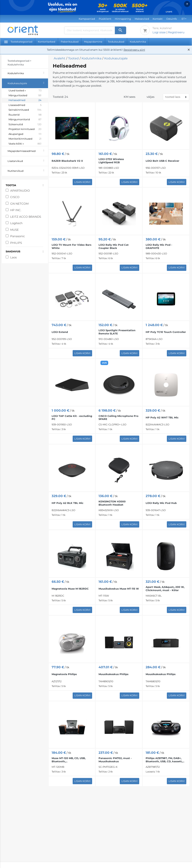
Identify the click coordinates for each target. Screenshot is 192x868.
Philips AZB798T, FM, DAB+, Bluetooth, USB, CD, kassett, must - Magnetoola (164, 760)
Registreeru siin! (134, 50)
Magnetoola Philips (64, 674)
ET (183, 19)
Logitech (16, 223)
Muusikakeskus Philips (113, 674)
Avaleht (59, 58)
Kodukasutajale (28, 83)
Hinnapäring (123, 19)
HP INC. (16, 210)
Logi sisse (159, 32)
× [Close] (187, 4)
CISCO (15, 197)
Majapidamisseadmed (28, 150)
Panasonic (17, 236)
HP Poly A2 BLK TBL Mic (68, 503)
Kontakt (158, 19)
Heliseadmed (25, 100)
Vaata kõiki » (25, 144)
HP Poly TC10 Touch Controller (166, 332)
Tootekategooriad (18, 42)
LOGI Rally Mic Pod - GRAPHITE (159, 246)
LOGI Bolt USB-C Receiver (162, 161)
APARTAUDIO (20, 191)
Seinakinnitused (25, 110)
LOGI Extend (60, 332)
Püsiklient (105, 19)
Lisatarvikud (28, 160)
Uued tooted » (25, 91)
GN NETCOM (19, 204)
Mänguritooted (25, 96)
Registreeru (176, 32)
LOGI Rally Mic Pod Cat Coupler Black (114, 246)
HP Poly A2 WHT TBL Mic (162, 417)
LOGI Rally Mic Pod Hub (161, 503)
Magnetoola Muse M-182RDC (70, 589)
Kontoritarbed (47, 42)
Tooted (73, 58)
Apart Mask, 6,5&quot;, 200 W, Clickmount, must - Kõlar (165, 589)
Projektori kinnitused (25, 129)
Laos (13, 257)
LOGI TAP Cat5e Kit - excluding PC (72, 418)
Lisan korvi (82, 182)
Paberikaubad (70, 42)
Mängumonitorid (25, 120)
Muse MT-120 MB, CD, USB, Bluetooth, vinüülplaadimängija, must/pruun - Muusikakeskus (71, 760)
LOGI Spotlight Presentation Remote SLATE (117, 332)
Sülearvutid (25, 124)
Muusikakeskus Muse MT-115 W (119, 589)
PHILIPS (16, 243)
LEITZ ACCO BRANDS (26, 217)
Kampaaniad (87, 19)
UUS (104, 363)
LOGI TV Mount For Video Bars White (72, 246)
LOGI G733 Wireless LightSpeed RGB (111, 161)
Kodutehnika (138, 42)
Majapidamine (93, 42)
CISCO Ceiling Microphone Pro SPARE (119, 418)
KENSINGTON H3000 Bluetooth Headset (112, 503)
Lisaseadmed (25, 105)
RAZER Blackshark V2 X (67, 161)
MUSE (14, 230)
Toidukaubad (116, 42)
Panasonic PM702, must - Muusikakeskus (115, 760)
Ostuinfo (172, 19)
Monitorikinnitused (25, 139)
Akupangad (25, 134)
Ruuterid (25, 115)
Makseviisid (142, 19)
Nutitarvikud (28, 170)
